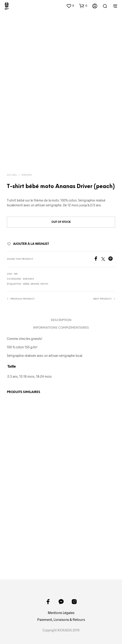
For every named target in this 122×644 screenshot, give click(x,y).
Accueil (12, 175)
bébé (26, 284)
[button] (70, 6)
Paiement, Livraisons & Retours (61, 619)
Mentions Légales (61, 613)
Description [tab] (61, 320)
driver (35, 284)
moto (44, 284)
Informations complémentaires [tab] (61, 328)
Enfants (27, 175)
